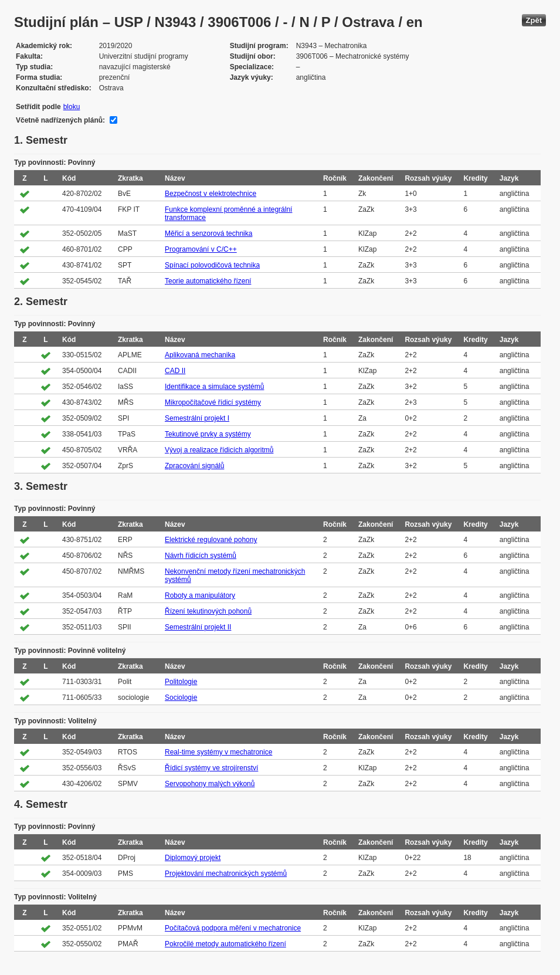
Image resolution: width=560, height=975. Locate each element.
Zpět (534, 20)
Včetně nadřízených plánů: (60, 120)
